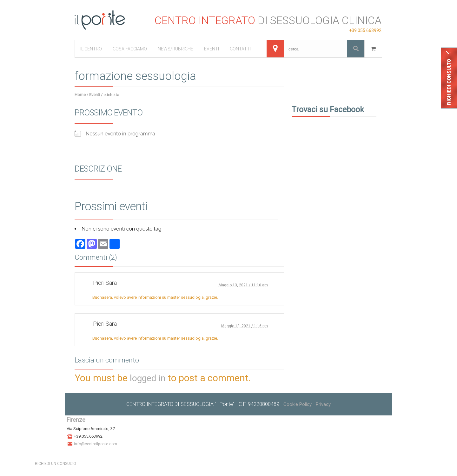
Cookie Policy (298, 404)
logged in (148, 378)
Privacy (323, 404)
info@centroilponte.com (96, 444)
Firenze (76, 420)
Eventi (95, 95)
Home (80, 95)
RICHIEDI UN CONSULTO (56, 464)
